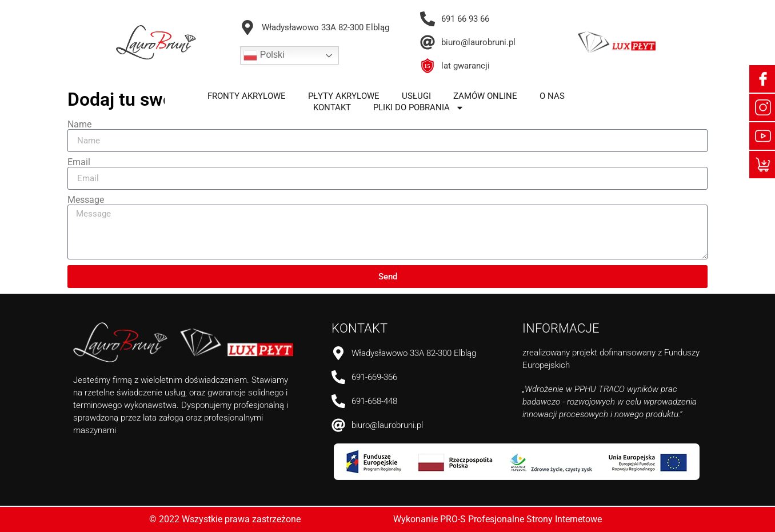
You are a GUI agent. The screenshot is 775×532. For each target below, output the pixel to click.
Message (86, 200)
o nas (552, 96)
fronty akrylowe (247, 96)
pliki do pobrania (419, 107)
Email (79, 162)
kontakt (332, 107)
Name (79, 125)
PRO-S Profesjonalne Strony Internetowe (521, 519)
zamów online (485, 96)
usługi (416, 96)
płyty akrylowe (344, 96)
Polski (264, 55)
